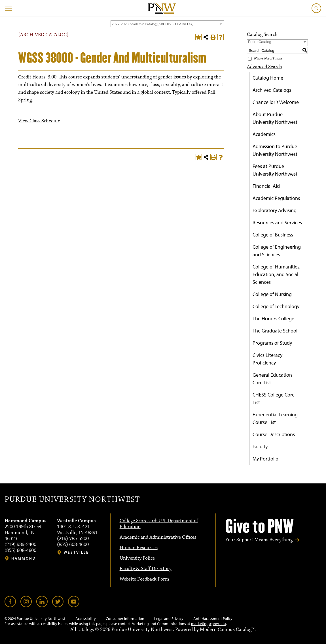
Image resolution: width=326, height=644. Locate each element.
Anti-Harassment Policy (213, 619)
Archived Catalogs (272, 90)
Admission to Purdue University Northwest (275, 150)
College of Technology (276, 306)
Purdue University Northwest (72, 500)
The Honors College (273, 318)
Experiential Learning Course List (275, 418)
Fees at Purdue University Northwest (275, 170)
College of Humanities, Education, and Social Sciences (277, 274)
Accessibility (86, 619)
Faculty (260, 446)
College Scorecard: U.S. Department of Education (159, 524)
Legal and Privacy (169, 619)
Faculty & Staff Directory (146, 569)
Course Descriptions (274, 434)
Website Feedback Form (144, 579)
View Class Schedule (39, 121)
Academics (264, 134)
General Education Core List (272, 379)
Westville (76, 552)
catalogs (86, 630)
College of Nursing (272, 294)
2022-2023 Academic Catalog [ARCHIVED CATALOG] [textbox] (153, 24)
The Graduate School (275, 331)
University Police (137, 558)
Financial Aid (266, 186)
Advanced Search (264, 67)
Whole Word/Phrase (268, 58)
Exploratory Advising (275, 210)
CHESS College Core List (274, 398)
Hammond (24, 558)
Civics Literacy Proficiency (267, 359)
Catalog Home (268, 78)
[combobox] (167, 24)
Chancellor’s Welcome (276, 102)
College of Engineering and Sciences (277, 251)
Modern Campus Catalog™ (227, 630)
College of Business (273, 235)
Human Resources (139, 548)
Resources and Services (277, 222)
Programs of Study (272, 343)
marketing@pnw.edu (208, 624)
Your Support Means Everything (259, 540)
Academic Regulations (276, 198)
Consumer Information (125, 619)
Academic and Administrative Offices (158, 537)
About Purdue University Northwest (275, 118)
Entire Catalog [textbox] (260, 42)
